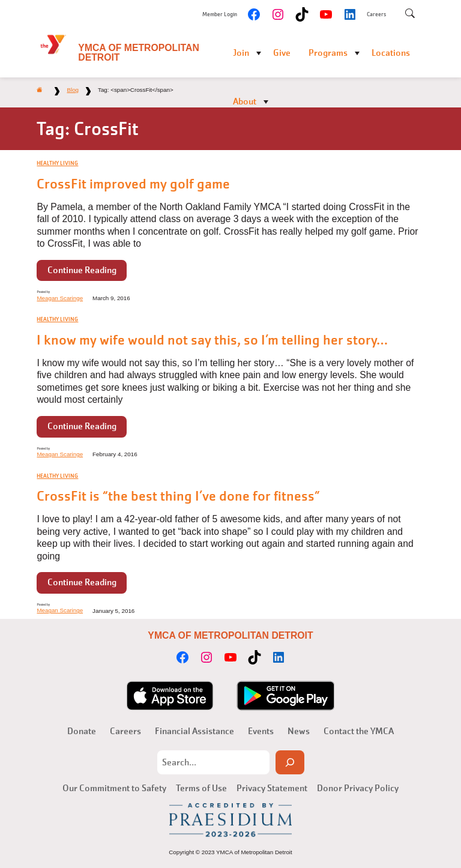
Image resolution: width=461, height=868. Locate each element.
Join (241, 53)
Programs (328, 53)
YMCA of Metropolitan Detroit (139, 53)
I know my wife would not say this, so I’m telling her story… (212, 340)
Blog (73, 90)
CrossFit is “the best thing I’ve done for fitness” (178, 496)
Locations (391, 53)
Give (282, 53)
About (245, 101)
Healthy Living (57, 163)
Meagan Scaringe (60, 298)
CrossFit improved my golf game (133, 184)
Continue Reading (82, 270)
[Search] (290, 762)
